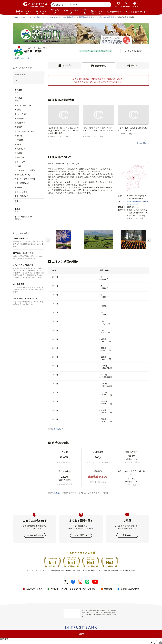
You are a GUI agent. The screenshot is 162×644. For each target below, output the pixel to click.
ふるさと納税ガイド (35, 535)
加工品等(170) (21, 149)
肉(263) (18, 110)
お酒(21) (18, 136)
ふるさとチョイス (34, 589)
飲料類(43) (19, 140)
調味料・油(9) (21, 157)
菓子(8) (18, 144)
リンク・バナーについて (62, 634)
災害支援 (108, 589)
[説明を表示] (31, 217)
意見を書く (127, 535)
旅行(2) (18, 166)
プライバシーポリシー (84, 634)
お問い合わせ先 (22, 58)
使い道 (98, 12)
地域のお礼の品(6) (22, 175)
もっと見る (142, 143)
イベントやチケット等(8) (25, 170)
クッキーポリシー (104, 634)
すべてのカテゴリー (23, 106)
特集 (85, 12)
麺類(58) (18, 153)
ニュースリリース (41, 634)
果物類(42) (19, 118)
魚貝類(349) (20, 123)
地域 (41, 12)
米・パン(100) (21, 114)
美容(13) (18, 188)
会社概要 (27, 634)
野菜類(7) (19, 127)
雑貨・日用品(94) (22, 183)
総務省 (57, 429)
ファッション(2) (21, 192)
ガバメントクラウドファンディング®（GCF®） (73, 589)
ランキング (55, 12)
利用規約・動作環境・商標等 (126, 634)
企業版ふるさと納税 (130, 589)
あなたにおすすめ (71, 12)
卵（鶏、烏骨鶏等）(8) (24, 131)
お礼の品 (24, 12)
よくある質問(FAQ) (81, 535)
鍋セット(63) (20, 162)
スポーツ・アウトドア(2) (25, 179)
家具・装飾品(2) (21, 196)
